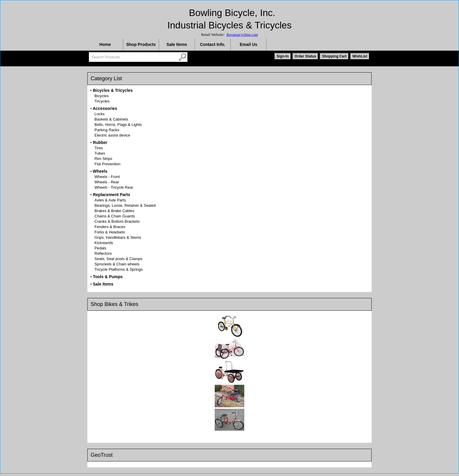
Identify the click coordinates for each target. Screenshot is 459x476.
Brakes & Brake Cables (114, 211)
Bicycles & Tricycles (113, 90)
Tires (99, 148)
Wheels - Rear (107, 182)
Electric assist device (112, 135)
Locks (99, 114)
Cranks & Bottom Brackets (117, 221)
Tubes (100, 153)
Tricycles (102, 101)
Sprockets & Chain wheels (117, 264)
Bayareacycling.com (242, 35)
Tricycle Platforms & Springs (119, 269)
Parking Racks (107, 130)
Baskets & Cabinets (111, 119)
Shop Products (141, 44)
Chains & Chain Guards (115, 216)
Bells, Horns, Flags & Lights (118, 125)
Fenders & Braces (110, 227)
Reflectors (103, 253)
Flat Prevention (107, 164)
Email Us (248, 44)
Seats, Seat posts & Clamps (118, 259)
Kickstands (104, 243)
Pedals (100, 248)
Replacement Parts (111, 195)
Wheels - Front (107, 177)
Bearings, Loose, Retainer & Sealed (125, 205)
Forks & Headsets (110, 232)
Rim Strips (103, 159)
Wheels (100, 171)
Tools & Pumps (108, 277)
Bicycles (102, 96)
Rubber (100, 142)
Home (105, 44)
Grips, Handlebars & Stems (118, 237)
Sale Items (177, 44)
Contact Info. (213, 44)
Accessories (105, 108)
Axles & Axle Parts (110, 200)
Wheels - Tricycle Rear (114, 187)
